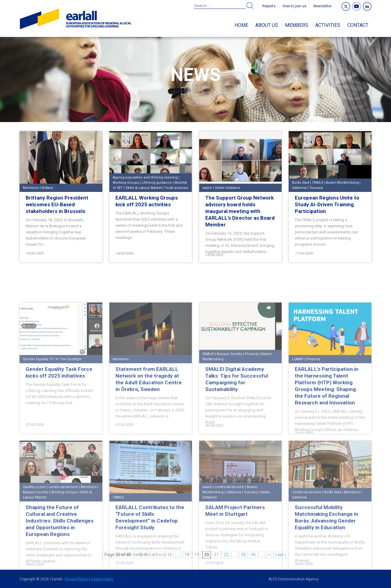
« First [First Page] (142, 556)
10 (170, 556)
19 (197, 556)
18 (187, 556)
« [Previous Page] (153, 556)
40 (253, 556)
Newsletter (323, 6)
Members (297, 25)
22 (226, 556)
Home (241, 25)
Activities (328, 25)
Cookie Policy (102, 579)
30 (243, 556)
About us (267, 25)
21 (216, 556)
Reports (269, 6)
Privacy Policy (76, 579)
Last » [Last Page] (281, 556)
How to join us (294, 6)
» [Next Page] (269, 556)
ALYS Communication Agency (294, 579)
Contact (358, 25)
